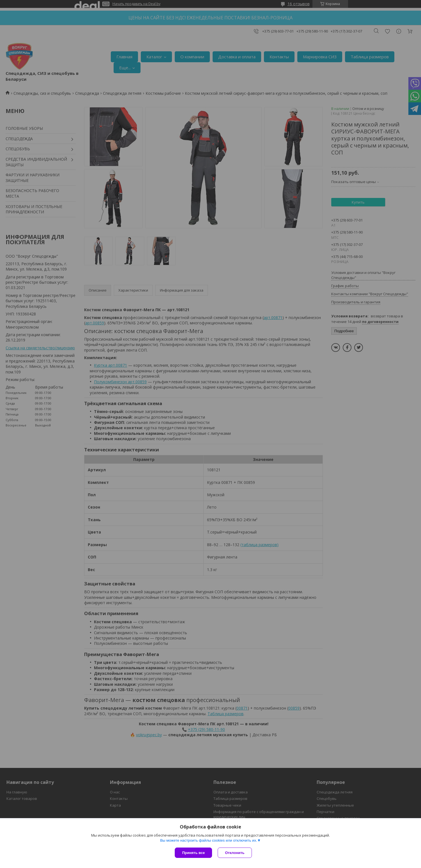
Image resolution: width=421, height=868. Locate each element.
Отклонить (235, 853)
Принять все (193, 853)
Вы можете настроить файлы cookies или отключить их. (209, 840)
